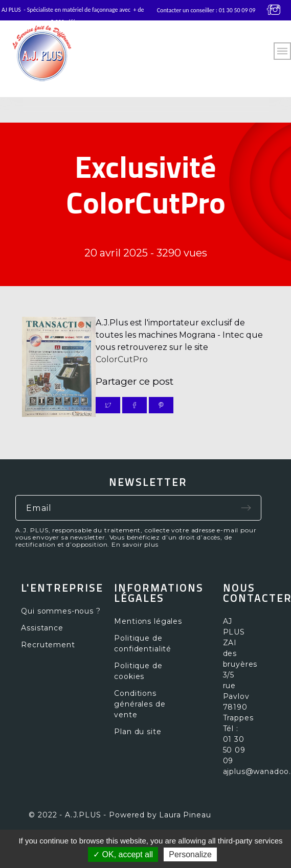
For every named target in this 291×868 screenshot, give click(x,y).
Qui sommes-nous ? (61, 611)
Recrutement (48, 645)
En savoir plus (135, 544)
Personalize (190, 854)
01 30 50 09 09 (237, 10)
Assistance (42, 628)
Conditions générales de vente (140, 704)
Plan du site (138, 732)
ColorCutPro (122, 359)
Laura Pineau (185, 815)
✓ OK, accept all (123, 854)
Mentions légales (148, 621)
